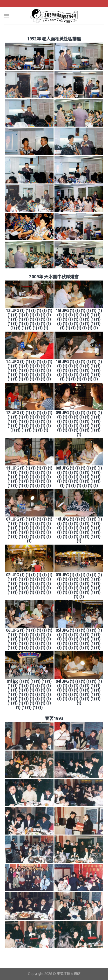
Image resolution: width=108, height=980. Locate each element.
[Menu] (7, 16)
